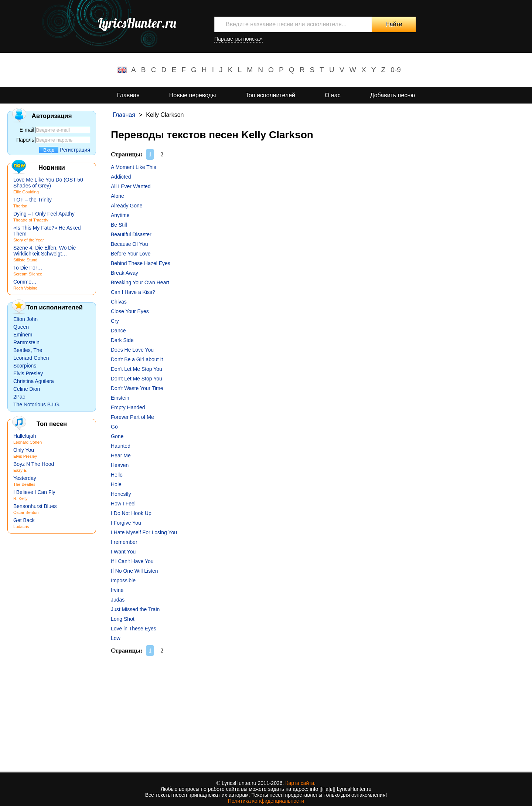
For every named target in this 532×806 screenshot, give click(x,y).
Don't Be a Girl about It (137, 359)
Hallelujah (25, 436)
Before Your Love (131, 254)
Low (116, 638)
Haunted (121, 446)
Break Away (125, 273)
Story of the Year (29, 240)
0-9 (396, 70)
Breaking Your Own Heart (140, 282)
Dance (118, 331)
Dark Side (122, 340)
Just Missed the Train (135, 609)
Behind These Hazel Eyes (141, 263)
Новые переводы (193, 95)
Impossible (123, 580)
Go (114, 427)
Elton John (25, 319)
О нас (333, 95)
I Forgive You (126, 523)
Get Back (24, 520)
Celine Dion (27, 389)
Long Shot (123, 619)
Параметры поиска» (238, 39)
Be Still (119, 225)
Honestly (121, 494)
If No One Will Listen (134, 571)
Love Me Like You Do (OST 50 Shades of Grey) (48, 183)
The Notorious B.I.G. (37, 404)
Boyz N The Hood (34, 464)
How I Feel (123, 504)
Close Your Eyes (130, 311)
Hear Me (121, 456)
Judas (118, 600)
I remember (124, 542)
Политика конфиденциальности (266, 801)
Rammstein (26, 342)
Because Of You (129, 244)
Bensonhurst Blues (35, 506)
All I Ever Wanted (131, 186)
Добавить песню (393, 95)
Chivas (119, 302)
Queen (21, 327)
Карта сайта (300, 783)
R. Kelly (21, 498)
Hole (116, 484)
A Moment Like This (134, 167)
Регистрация (75, 150)
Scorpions (25, 366)
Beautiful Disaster (131, 234)
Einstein (120, 398)
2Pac (19, 397)
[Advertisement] (318, 712)
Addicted (121, 177)
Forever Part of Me (132, 417)
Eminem (23, 335)
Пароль (25, 140)
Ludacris (21, 526)
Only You (24, 450)
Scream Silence (28, 274)
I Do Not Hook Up (131, 513)
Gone (117, 436)
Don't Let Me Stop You (137, 369)
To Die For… (28, 268)
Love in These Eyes (134, 629)
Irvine (117, 590)
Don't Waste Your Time (137, 388)
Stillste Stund (25, 260)
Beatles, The (28, 350)
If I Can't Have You (132, 561)
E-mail (27, 130)
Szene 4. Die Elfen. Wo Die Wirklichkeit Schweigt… (45, 251)
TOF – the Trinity (33, 200)
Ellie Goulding (26, 192)
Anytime (120, 215)
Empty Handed (128, 407)
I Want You (123, 552)
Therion (20, 206)
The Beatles (24, 484)
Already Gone (127, 206)
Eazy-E (20, 470)
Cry (115, 321)
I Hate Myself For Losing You (144, 532)
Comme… (25, 282)
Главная (128, 95)
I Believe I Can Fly (34, 492)
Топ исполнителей (270, 95)
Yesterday (25, 478)
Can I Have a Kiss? (133, 292)
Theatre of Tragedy (31, 220)
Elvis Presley (28, 373)
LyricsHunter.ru (137, 23)
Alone (117, 196)
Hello (117, 475)
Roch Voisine (25, 288)
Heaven (120, 465)
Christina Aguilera (34, 381)
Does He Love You (132, 350)
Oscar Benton (26, 512)
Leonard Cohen (31, 358)
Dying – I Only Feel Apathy (44, 214)
